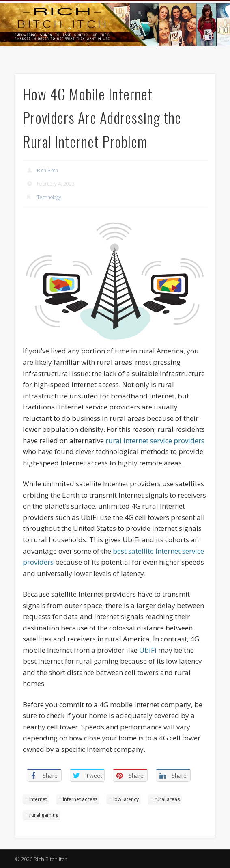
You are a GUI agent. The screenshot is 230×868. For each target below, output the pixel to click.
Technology (49, 197)
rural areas (167, 799)
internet (38, 799)
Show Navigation (190, 73)
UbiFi (148, 650)
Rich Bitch (47, 170)
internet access (80, 799)
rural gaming (44, 815)
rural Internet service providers (155, 440)
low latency (126, 799)
